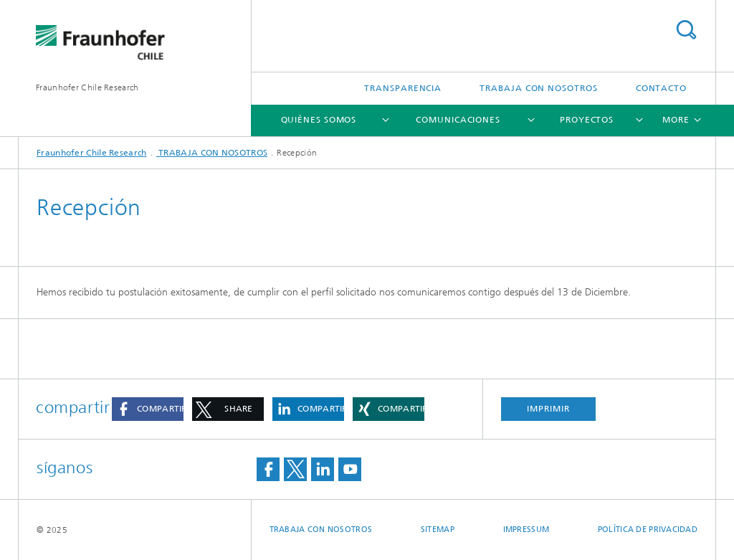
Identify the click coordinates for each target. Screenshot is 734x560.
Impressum (526, 530)
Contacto (661, 88)
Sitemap (438, 530)
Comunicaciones (458, 120)
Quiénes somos (319, 120)
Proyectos (587, 120)
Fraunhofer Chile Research (87, 87)
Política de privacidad (648, 530)
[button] (148, 409)
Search (686, 30)
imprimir (548, 409)
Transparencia (403, 88)
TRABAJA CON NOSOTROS (538, 88)
